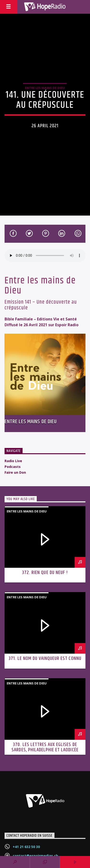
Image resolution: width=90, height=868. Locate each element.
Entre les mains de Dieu (45, 88)
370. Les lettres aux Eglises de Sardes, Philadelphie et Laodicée (45, 747)
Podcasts (13, 467)
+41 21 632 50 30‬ (26, 847)
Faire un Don (15, 472)
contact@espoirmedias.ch (35, 856)
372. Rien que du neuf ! (45, 573)
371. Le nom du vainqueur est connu (45, 658)
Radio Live (13, 461)
